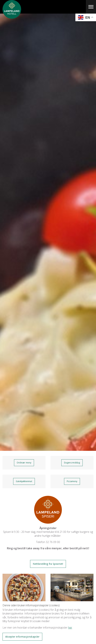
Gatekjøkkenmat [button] (24, 481)
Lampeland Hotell (12, 17)
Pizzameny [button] (72, 481)
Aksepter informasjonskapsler (22, 637)
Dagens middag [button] (72, 463)
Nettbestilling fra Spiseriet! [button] (48, 564)
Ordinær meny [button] (24, 463)
